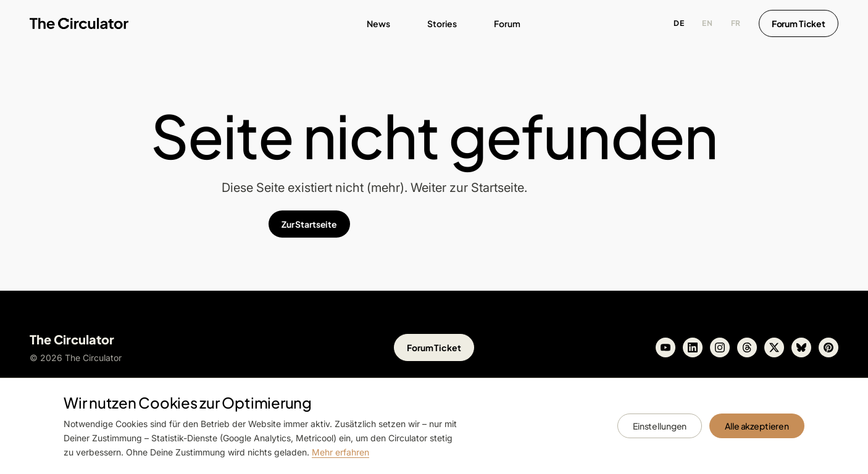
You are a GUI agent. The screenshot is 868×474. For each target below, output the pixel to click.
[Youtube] (666, 347)
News (378, 23)
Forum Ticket (799, 23)
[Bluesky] (801, 347)
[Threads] (747, 347)
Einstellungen (660, 426)
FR (736, 23)
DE (679, 23)
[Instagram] (720, 347)
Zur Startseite (309, 224)
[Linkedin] (693, 347)
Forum (507, 23)
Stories (442, 23)
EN (707, 23)
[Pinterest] (828, 347)
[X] (774, 347)
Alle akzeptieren (757, 426)
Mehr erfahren (340, 452)
